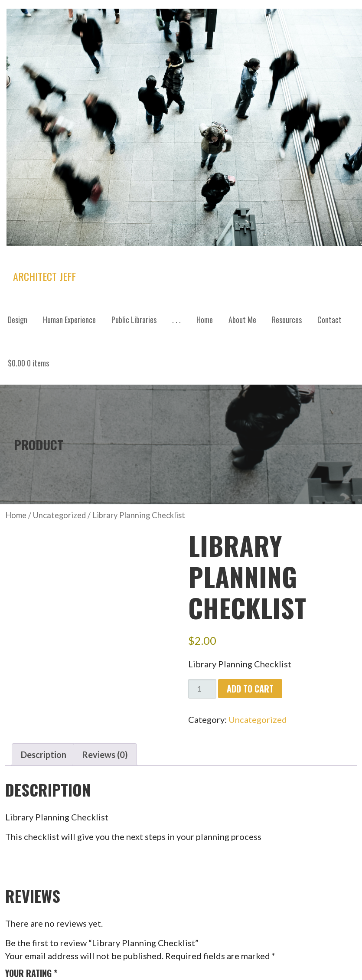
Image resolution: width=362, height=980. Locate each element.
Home (205, 320)
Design (18, 320)
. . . (176, 320)
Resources (287, 320)
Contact (329, 320)
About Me (242, 320)
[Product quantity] (202, 689)
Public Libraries (134, 320)
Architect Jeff (44, 276)
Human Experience (69, 320)
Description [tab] (44, 755)
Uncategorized (59, 515)
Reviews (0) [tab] (105, 755)
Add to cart (250, 689)
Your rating (31, 973)
